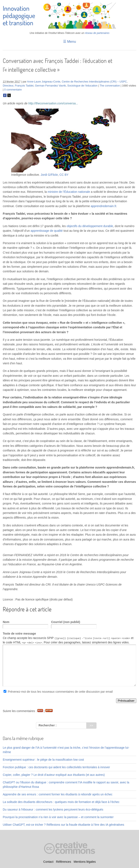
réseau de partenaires (97, 33)
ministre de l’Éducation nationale (69, 192)
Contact (48, 862)
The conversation (110, 86)
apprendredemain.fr (103, 206)
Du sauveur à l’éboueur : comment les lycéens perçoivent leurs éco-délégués (53, 809)
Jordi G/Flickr (49, 175)
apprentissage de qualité (47, 231)
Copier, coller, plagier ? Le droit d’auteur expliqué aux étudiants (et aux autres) (54, 775)
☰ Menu (70, 42)
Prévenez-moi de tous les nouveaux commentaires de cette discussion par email (60, 692)
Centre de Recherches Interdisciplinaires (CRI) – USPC (94, 82)
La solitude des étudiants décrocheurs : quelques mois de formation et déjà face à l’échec (61, 802)
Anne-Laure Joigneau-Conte (44, 82)
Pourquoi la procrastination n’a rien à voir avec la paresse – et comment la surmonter (58, 817)
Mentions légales (85, 862)
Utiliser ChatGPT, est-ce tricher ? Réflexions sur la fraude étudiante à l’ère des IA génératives (63, 825)
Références (64, 862)
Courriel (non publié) (66, 622)
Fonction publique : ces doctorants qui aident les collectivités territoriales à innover (56, 767)
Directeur (8, 86)
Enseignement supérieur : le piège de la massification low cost (43, 760)
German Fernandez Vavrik (50, 86)
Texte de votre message (19, 634)
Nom (6, 622)
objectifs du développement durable (90, 226)
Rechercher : (48, 725)
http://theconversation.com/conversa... (53, 103)
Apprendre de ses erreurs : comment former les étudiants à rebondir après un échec (58, 794)
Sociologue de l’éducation (82, 86)
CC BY (64, 175)
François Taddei (24, 86)
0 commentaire (13, 90)
